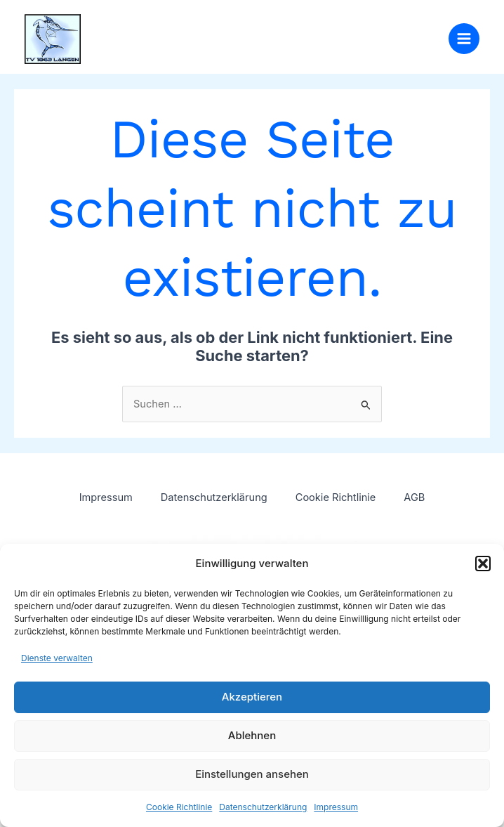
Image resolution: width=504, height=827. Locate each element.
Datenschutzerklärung (263, 807)
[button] (483, 564)
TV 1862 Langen (177, 32)
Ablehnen (252, 735)
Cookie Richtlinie (179, 807)
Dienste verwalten (57, 658)
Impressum (336, 807)
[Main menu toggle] (464, 39)
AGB (414, 497)
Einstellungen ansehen (252, 774)
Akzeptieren (252, 697)
